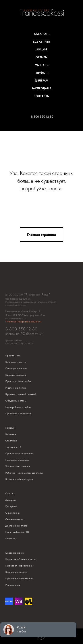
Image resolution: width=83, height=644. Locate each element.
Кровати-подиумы (16, 375)
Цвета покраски (15, 553)
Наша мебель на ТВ (17, 532)
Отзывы (41, 57)
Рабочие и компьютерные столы (24, 473)
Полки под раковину (17, 460)
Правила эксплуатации (19, 578)
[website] (19, 604)
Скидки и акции (14, 519)
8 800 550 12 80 (42, 117)
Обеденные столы (16, 401)
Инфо (41, 73)
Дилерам (41, 80)
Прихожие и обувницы (18, 413)
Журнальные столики (18, 466)
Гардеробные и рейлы (18, 407)
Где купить (42, 42)
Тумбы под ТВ (13, 447)
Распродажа (42, 88)
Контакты (42, 96)
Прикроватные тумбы (18, 381)
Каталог (41, 34)
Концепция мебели (16, 572)
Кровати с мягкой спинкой (21, 394)
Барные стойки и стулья (19, 479)
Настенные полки (15, 388)
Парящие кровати (16, 368)
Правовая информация (19, 566)
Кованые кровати (16, 362)
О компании (12, 513)
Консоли (10, 428)
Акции (42, 49)
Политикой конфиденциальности (23, 322)
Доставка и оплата (16, 526)
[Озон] (9, 604)
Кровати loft (13, 356)
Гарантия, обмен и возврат (21, 559)
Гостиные (11, 434)
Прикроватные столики (19, 453)
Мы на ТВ (42, 65)
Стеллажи (11, 441)
